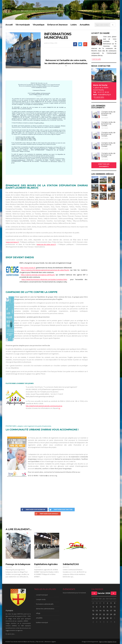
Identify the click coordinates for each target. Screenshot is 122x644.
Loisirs (74, 25)
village (38, 613)
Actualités (85, 25)
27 (97, 618)
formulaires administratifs (45, 604)
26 (93, 618)
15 (104, 611)
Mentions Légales (50, 642)
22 (104, 614)
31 (100, 603)
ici (59, 408)
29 (93, 603)
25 (115, 614)
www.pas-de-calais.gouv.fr (46, 244)
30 (97, 603)
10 (111, 607)
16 (107, 611)
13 (97, 611)
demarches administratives (45, 609)
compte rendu (41, 599)
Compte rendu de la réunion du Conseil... (108, 113)
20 (97, 614)
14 (100, 611)
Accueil (9, 25)
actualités (39, 618)
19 (93, 614)
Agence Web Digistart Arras (108, 642)
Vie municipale (23, 25)
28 (100, 618)
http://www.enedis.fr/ (28, 268)
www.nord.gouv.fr (12, 242)
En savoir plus (99, 97)
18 (115, 611)
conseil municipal (42, 595)
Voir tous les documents (104, 165)
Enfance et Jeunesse (57, 25)
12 (93, 611)
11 (115, 607)
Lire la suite (96, 59)
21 (100, 614)
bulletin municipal (42, 622)
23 (107, 614)
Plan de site (40, 642)
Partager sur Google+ (46, 514)
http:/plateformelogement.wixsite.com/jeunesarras (44, 406)
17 (111, 611)
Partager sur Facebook (33, 510)
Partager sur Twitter (60, 510)
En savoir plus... (10, 634)
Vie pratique (39, 25)
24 (111, 614)
